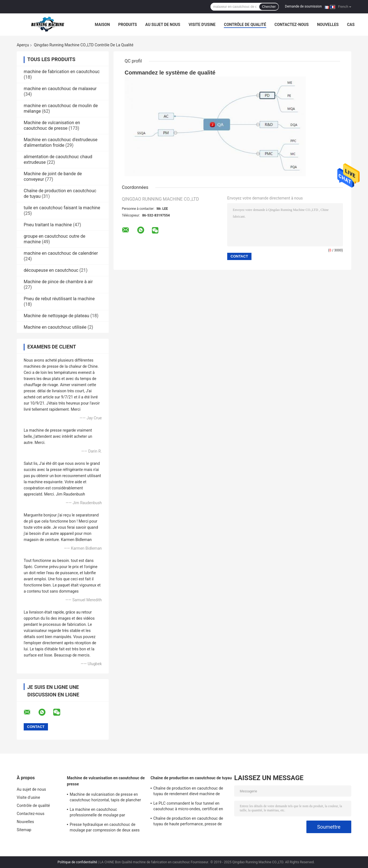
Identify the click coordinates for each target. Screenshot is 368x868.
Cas (351, 25)
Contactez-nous (292, 25)
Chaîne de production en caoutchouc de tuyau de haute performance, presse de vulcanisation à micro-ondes (188, 822)
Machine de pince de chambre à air (58, 282)
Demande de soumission (303, 6)
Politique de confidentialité (78, 862)
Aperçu (23, 45)
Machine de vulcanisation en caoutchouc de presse (52, 125)
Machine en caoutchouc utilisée (55, 327)
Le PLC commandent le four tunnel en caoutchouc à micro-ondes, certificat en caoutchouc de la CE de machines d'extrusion (188, 807)
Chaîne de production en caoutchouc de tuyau (191, 778)
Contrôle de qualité (245, 25)
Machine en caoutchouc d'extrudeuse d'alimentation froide (60, 142)
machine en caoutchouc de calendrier (61, 253)
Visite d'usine (202, 25)
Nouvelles (328, 25)
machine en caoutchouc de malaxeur (60, 89)
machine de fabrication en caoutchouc (62, 72)
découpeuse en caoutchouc (51, 270)
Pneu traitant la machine (48, 225)
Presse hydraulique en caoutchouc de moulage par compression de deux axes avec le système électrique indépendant (105, 828)
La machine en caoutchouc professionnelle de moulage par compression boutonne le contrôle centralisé (100, 813)
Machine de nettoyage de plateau (56, 316)
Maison (102, 25)
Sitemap (24, 830)
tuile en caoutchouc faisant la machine (62, 208)
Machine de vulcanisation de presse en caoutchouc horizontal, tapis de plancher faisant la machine (105, 798)
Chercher (269, 7)
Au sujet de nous (163, 25)
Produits (128, 25)
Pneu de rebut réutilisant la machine (59, 299)
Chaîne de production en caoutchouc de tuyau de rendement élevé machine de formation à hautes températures (188, 792)
